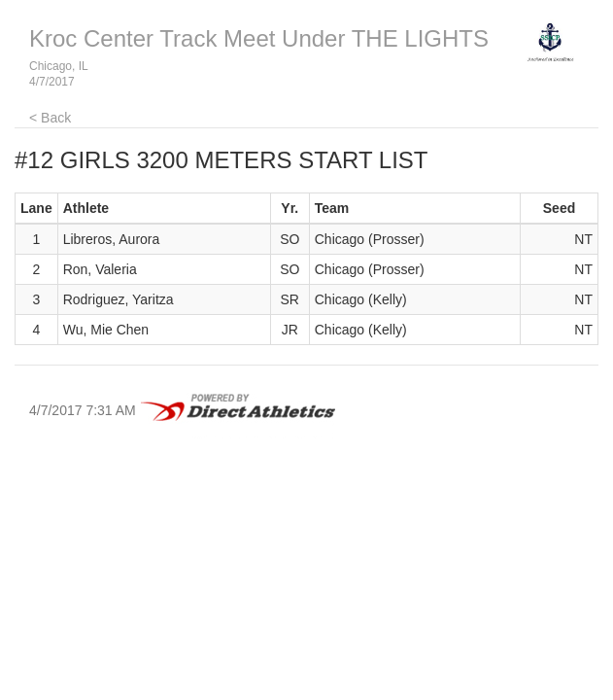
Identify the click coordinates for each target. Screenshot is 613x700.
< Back (50, 118)
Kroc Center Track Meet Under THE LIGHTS (259, 38)
